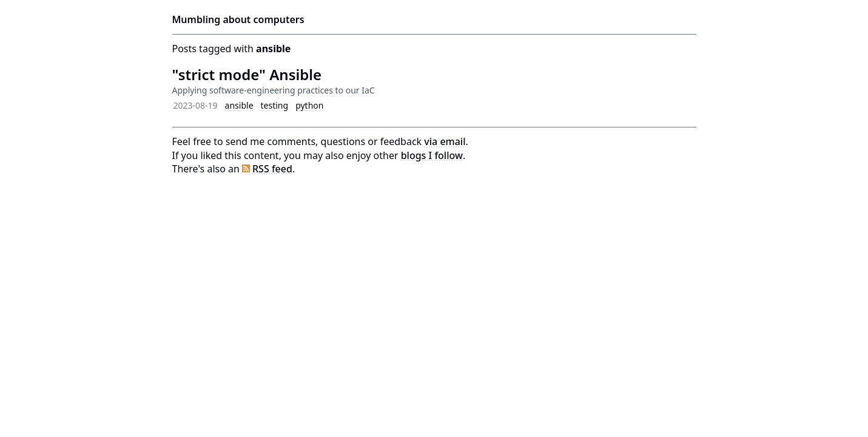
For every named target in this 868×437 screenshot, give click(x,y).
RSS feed (267, 169)
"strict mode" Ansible (247, 74)
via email (445, 141)
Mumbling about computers (238, 19)
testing (275, 105)
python (309, 105)
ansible (239, 105)
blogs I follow (432, 155)
